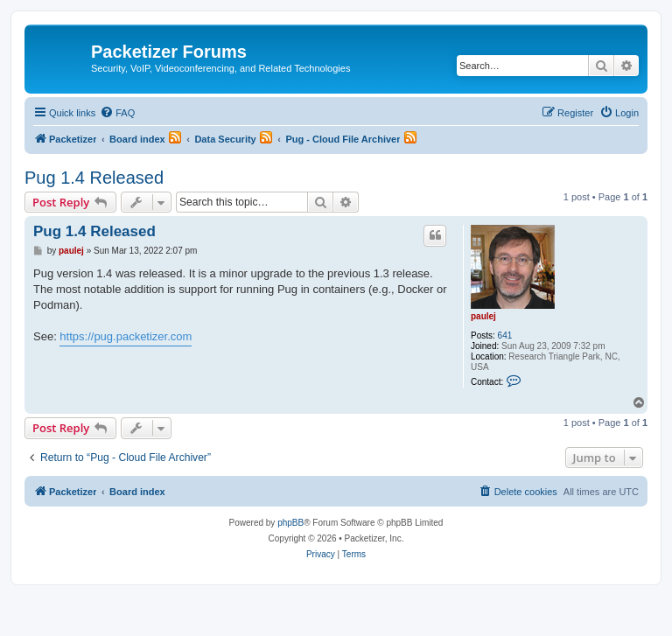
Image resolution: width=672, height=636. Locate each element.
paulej (483, 316)
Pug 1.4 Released (94, 178)
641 (505, 335)
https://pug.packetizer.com (126, 336)
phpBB (290, 523)
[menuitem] (117, 113)
